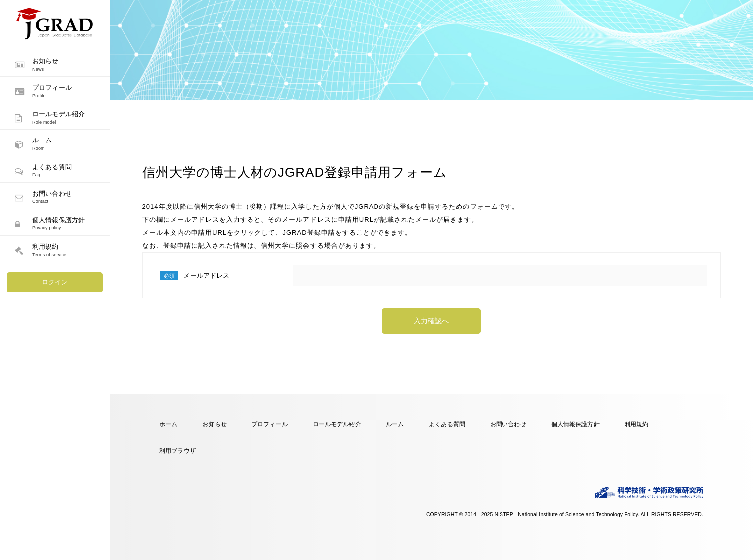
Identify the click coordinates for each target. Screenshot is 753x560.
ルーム (395, 424)
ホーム (168, 424)
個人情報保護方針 (575, 424)
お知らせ (214, 424)
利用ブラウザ (178, 451)
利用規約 (637, 424)
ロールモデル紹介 (337, 424)
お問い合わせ (508, 424)
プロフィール (270, 424)
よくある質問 (447, 424)
